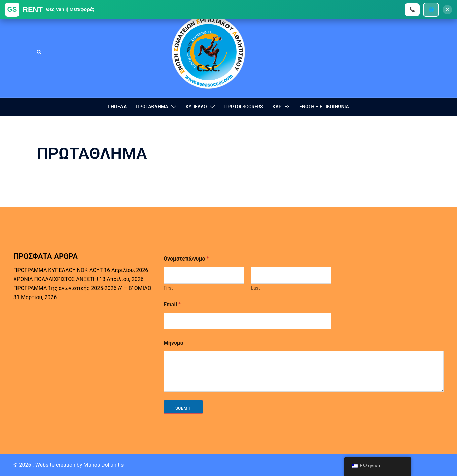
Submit (183, 408)
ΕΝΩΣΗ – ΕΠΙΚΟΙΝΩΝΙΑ (324, 107)
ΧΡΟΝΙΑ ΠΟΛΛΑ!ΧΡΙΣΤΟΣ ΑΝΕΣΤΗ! (56, 279)
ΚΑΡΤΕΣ (281, 107)
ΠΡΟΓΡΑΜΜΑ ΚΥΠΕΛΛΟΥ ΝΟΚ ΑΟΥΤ (58, 270)
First (168, 288)
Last (256, 288)
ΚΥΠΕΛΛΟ (196, 107)
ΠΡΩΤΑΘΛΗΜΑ (152, 107)
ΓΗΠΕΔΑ (117, 107)
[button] (39, 52)
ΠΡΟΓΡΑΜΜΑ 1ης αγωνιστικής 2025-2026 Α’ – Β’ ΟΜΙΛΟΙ (83, 288)
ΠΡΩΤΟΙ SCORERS (244, 107)
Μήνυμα (173, 343)
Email (172, 304)
